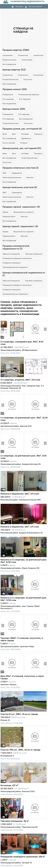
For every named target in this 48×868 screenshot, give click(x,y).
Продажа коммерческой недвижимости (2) (16, 247)
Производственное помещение (15, 267)
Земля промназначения (12, 178)
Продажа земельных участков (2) (20, 168)
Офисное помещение (11, 254)
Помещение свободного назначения (17, 258)
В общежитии (8, 95)
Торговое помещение (34, 254)
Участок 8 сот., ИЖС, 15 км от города (19, 714)
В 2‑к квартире (8, 99)
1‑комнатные (8, 55)
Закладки (17, 7)
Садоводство (17, 173)
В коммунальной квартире (29, 95)
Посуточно (28, 80)
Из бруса (24, 143)
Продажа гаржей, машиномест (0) (21, 207)
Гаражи (5, 212)
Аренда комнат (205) (14, 109)
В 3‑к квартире (25, 99)
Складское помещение (12, 263)
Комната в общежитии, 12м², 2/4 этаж (20, 527)
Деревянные (26, 139)
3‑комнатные (38, 55)
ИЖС (4, 173)
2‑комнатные (23, 55)
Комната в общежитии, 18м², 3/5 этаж (20, 494)
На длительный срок (11, 80)
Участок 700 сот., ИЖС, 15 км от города (20, 750)
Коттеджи (25, 134)
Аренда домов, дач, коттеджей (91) (22, 148)
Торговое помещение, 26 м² (15, 821)
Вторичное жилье (9, 60)
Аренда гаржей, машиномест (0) (20, 226)
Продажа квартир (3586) (16, 50)
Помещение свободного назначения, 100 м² (23, 857)
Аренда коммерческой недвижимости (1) (24, 274)
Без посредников (9, 64)
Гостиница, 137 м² (9, 786)
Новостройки (27, 60)
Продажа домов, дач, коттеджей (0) (22, 129)
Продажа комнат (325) (15, 89)
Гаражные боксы (9, 217)
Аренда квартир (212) (14, 70)
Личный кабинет (34, 7)
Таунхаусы (38, 134)
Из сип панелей (9, 143)
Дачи (14, 134)
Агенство (30, 178)
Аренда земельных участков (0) (20, 187)
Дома (5, 134)
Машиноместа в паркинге (24, 212)
